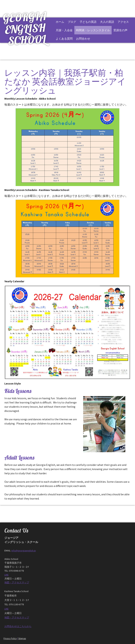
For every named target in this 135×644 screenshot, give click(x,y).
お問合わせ (83, 39)
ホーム (60, 22)
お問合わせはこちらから (18, 626)
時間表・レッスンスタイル (93, 30)
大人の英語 (107, 22)
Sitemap (22, 638)
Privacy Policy (10, 638)
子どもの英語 (88, 22)
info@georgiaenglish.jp (24, 551)
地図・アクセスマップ (17, 582)
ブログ (72, 22)
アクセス (123, 22)
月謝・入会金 (64, 30)
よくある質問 (64, 39)
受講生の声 (120, 30)
